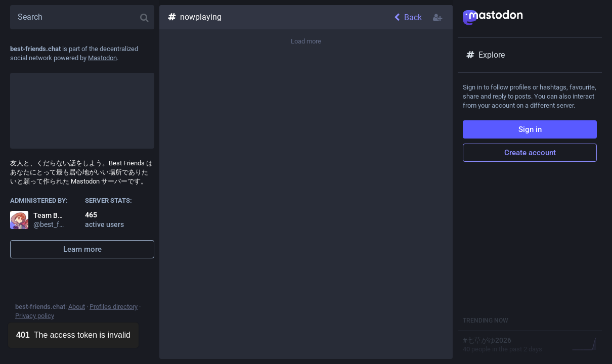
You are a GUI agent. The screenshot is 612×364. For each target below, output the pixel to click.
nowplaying (194, 17)
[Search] (82, 17)
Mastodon (102, 58)
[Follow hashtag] (439, 17)
